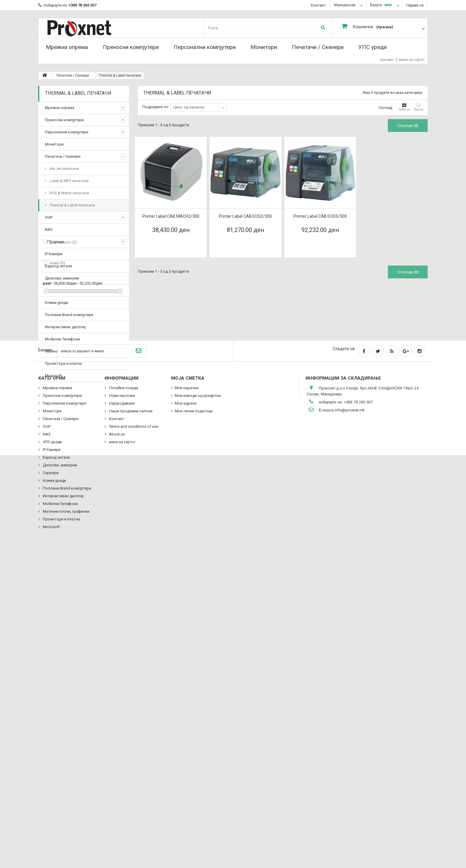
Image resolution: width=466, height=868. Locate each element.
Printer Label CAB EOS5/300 (320, 216)
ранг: (48, 480)
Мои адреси (186, 713)
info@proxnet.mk (350, 720)
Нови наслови (122, 705)
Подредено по (155, 107)
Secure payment (67, 566)
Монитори (264, 47)
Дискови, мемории (62, 278)
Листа (418, 107)
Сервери (53, 290)
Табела (404, 107)
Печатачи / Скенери (318, 47)
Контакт (318, 5)
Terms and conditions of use (78, 548)
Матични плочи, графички (68, 351)
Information (61, 516)
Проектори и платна (63, 363)
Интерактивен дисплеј (65, 327)
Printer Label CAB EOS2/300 (245, 216)
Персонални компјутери (205, 47)
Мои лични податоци (194, 721)
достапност (63, 439)
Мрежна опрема (67, 47)
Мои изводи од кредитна (198, 705)
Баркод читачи (58, 266)
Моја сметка (188, 688)
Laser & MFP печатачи (69, 181)
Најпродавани (121, 713)
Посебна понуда (67, 603)
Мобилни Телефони (62, 339)
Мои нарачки (186, 697)
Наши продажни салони (75, 575)
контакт (387, 60)
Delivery (60, 530)
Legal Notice (64, 539)
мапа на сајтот (412, 60)
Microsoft (53, 376)
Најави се (415, 5)
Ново (57, 459)
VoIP (49, 217)
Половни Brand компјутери (69, 315)
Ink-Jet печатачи (64, 169)
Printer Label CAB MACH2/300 (171, 216)
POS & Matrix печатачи (69, 193)
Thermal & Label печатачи (72, 205)
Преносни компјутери (131, 47)
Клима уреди (56, 303)
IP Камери (54, 254)
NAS (49, 229)
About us (61, 557)
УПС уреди (373, 47)
